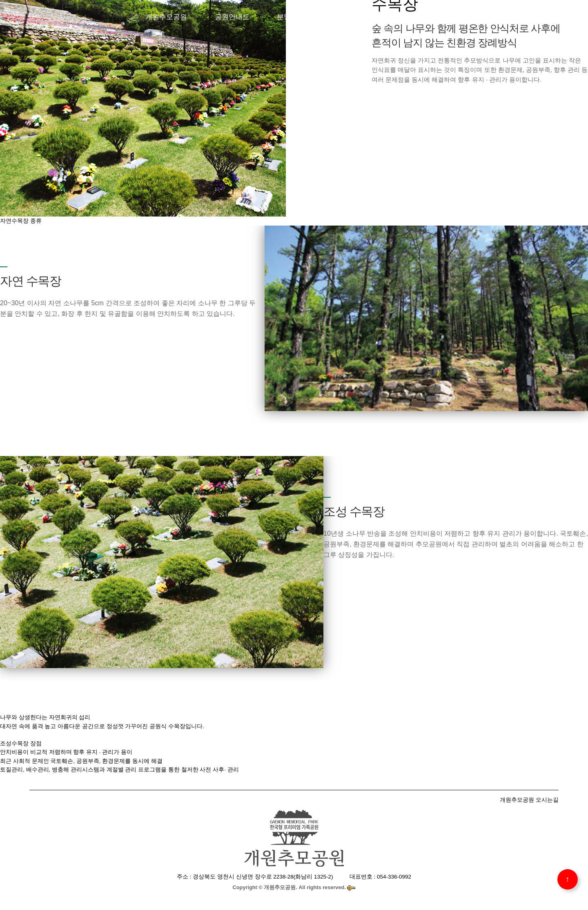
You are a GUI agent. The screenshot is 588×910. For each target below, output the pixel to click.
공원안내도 (232, 17)
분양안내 (291, 17)
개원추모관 (350, 17)
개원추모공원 (166, 17)
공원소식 (464, 17)
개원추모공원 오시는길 (529, 800)
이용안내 (408, 17)
